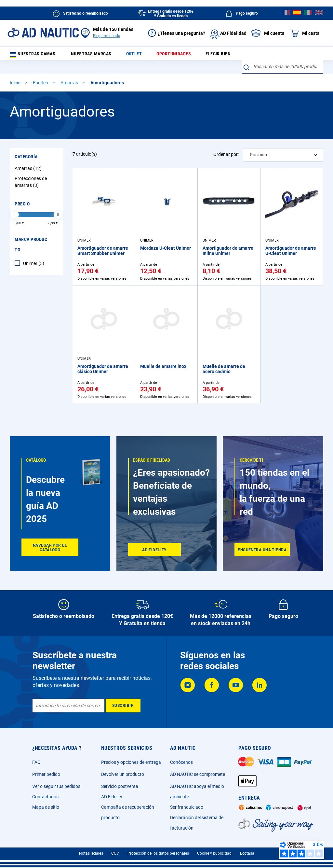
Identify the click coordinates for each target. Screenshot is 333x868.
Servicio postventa (120, 786)
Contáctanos (45, 797)
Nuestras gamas (36, 55)
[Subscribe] (123, 706)
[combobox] (283, 54)
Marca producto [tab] (31, 234)
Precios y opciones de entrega (131, 762)
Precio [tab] (22, 194)
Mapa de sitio (46, 807)
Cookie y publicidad (214, 853)
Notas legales (91, 853)
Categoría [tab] (26, 147)
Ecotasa (247, 853)
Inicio (16, 73)
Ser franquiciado (187, 807)
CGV (115, 853)
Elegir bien (216, 55)
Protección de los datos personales (158, 853)
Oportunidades (175, 55)
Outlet (139, 55)
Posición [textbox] (258, 145)
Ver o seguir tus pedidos (56, 786)
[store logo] (43, 33)
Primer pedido (46, 774)
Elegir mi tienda (107, 36)
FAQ (36, 762)
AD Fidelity (112, 797)
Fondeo (41, 73)
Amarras (70, 73)
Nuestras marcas (99, 55)
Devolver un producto (123, 774)
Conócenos (181, 762)
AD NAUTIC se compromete (198, 774)
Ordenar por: (226, 144)
